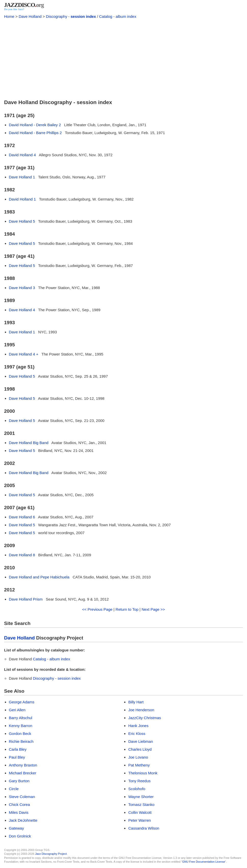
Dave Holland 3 (22, 288)
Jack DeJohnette (23, 820)
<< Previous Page (97, 609)
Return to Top (127, 609)
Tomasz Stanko (141, 805)
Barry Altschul (21, 718)
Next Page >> (153, 609)
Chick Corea (19, 805)
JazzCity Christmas (145, 718)
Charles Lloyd (140, 749)
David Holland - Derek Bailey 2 (35, 125)
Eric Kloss (137, 734)
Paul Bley (17, 757)
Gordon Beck (20, 734)
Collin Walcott (140, 812)
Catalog (106, 16)
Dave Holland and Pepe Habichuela (39, 577)
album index (126, 16)
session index (83, 16)
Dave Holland (30, 16)
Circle (14, 789)
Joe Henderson (141, 710)
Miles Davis (19, 812)
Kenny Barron (21, 726)
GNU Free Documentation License (204, 862)
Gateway (16, 828)
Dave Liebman (141, 741)
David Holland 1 (22, 199)
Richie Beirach (21, 741)
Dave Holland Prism (26, 599)
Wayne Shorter (141, 797)
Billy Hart (136, 702)
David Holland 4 (22, 155)
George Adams (22, 702)
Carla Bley (18, 749)
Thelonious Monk (143, 773)
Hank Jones (138, 726)
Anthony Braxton (23, 765)
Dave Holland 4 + (24, 354)
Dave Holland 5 (22, 221)
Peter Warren (140, 820)
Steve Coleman (22, 797)
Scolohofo (137, 789)
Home (9, 16)
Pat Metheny (139, 765)
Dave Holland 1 (22, 177)
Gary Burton (19, 781)
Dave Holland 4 (22, 310)
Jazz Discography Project (51, 854)
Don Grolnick (20, 836)
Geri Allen (17, 710)
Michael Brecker (23, 773)
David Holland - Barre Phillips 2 (35, 133)
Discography (56, 16)
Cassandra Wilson (144, 828)
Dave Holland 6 (22, 517)
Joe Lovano (138, 757)
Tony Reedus (139, 781)
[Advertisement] (123, 58)
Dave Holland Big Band (29, 443)
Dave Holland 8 (22, 555)
